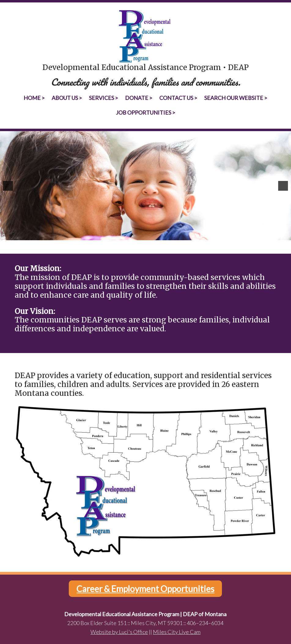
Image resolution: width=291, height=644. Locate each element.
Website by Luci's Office (119, 632)
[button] (8, 186)
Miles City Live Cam (177, 632)
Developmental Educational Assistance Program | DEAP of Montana (146, 37)
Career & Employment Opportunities (145, 589)
